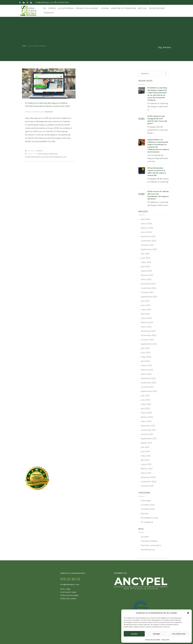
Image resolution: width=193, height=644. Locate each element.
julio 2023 (145, 348)
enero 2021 (146, 473)
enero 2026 (146, 232)
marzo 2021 (146, 464)
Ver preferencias (179, 634)
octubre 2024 (147, 292)
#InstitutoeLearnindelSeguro (55, 157)
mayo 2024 (146, 310)
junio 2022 (146, 400)
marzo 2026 (146, 224)
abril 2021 (145, 460)
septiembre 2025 (149, 249)
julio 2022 (145, 396)
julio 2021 (145, 447)
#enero (45, 154)
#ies (43, 157)
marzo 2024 (146, 318)
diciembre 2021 (148, 426)
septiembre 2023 (149, 344)
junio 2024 (146, 305)
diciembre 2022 (148, 378)
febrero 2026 (147, 228)
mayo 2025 (146, 262)
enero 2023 (146, 374)
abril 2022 (145, 408)
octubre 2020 (147, 486)
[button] (188, 613)
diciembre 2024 (148, 284)
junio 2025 (146, 258)
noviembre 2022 (149, 383)
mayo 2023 (146, 357)
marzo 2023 (146, 365)
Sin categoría (147, 522)
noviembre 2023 (149, 335)
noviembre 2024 (149, 288)
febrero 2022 (147, 417)
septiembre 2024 (149, 297)
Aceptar (134, 634)
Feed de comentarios (151, 545)
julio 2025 (145, 254)
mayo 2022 (146, 404)
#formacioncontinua (33, 157)
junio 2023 (146, 353)
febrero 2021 (147, 469)
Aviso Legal (165, 639)
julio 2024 (145, 301)
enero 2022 (146, 421)
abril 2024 (145, 314)
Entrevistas (146, 501)
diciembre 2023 (148, 331)
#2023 (40, 154)
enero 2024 (146, 327)
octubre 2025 (147, 245)
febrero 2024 (147, 322)
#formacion (53, 154)
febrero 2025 (147, 275)
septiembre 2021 (149, 439)
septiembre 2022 (149, 391)
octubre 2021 (147, 434)
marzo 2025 (146, 271)
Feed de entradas (149, 541)
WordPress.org (148, 550)
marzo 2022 (146, 413)
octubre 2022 (147, 387)
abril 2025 (145, 267)
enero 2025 (146, 279)
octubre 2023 (147, 340)
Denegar (157, 634)
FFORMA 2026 (148, 509)
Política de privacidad (153, 639)
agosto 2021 (146, 443)
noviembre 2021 (148, 430)
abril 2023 (145, 361)
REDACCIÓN (49, 112)
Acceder (145, 537)
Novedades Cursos (150, 518)
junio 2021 (145, 451)
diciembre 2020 (148, 477)
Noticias (40, 151)
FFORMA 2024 (148, 505)
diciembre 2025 (148, 236)
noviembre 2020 (149, 482)
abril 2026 (145, 219)
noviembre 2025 (149, 241)
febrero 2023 (147, 370)
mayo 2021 (146, 456)
